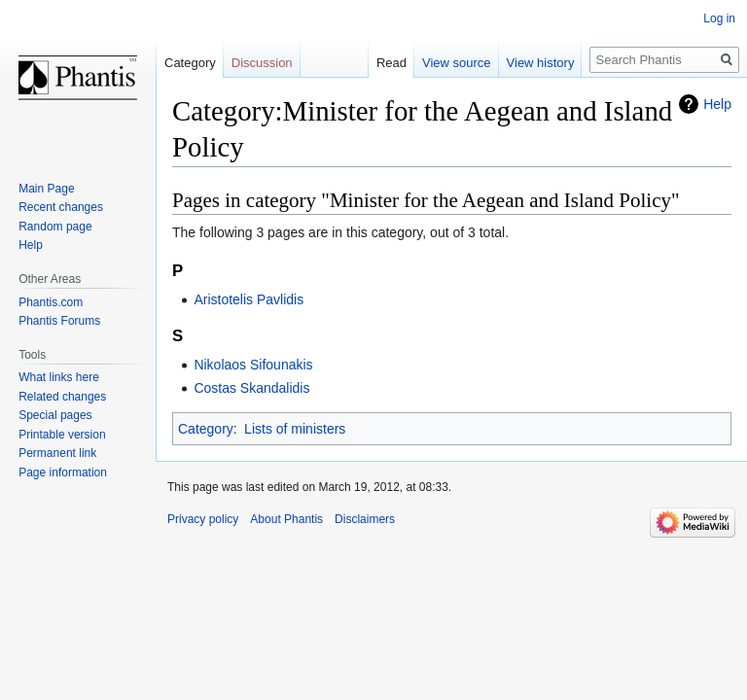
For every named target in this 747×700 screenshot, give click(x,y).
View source (457, 63)
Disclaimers (365, 519)
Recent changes (61, 207)
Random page (55, 227)
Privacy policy (203, 519)
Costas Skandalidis (251, 388)
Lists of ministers (295, 429)
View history (541, 63)
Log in (719, 18)
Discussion (262, 63)
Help (717, 104)
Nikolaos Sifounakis (253, 365)
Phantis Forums (59, 321)
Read (391, 63)
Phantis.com (51, 302)
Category (206, 429)
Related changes (62, 397)
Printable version (62, 435)
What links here (59, 377)
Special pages (55, 415)
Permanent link (57, 453)
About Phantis (286, 519)
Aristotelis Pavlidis (249, 299)
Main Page (46, 189)
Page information (63, 472)
